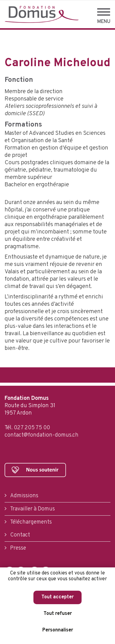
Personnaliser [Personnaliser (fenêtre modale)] (58, 630)
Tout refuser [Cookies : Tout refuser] (58, 614)
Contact (19, 535)
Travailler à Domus (32, 509)
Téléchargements (30, 522)
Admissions (24, 496)
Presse (17, 548)
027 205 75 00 (32, 428)
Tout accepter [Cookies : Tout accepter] (57, 597)
